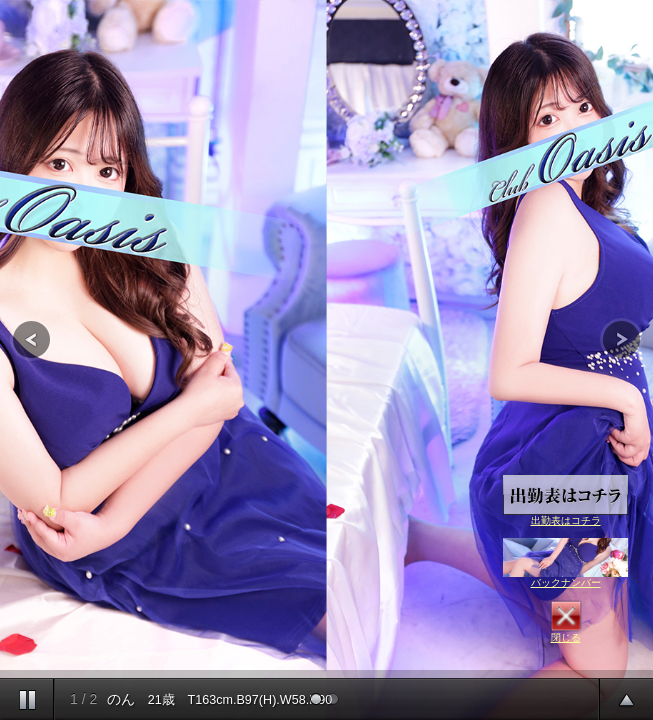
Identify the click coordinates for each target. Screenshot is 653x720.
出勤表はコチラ (565, 500)
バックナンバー (565, 563)
